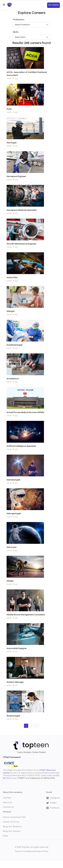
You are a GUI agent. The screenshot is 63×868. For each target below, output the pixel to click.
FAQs (6, 836)
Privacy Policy (42, 851)
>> (37, 726)
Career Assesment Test (14, 817)
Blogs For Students (12, 827)
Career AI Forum (11, 822)
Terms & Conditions (24, 851)
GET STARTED (53, 5)
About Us (7, 802)
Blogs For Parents (12, 831)
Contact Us (9, 807)
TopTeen (7, 798)
